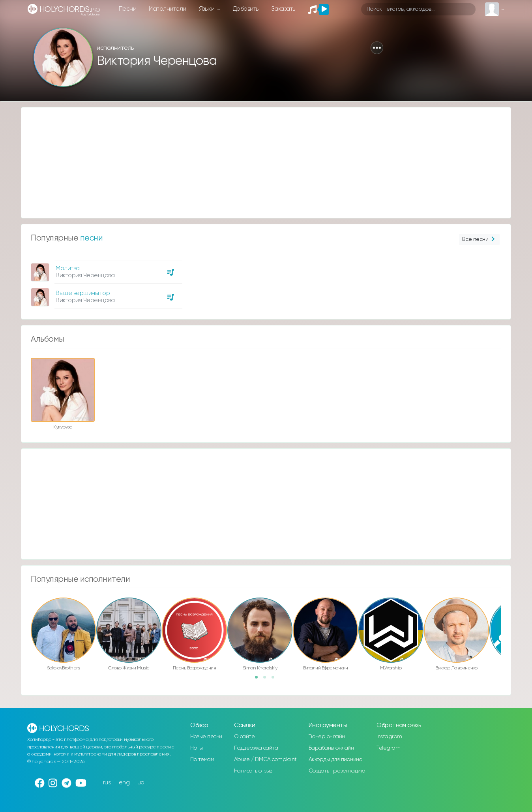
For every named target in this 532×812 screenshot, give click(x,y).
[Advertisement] (258, 163)
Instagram (389, 737)
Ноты (196, 748)
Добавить (246, 9)
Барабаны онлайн (331, 748)
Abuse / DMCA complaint (265, 759)
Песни (128, 9)
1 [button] (259, 680)
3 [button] (275, 680)
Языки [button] (207, 9)
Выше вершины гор (83, 293)
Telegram (388, 748)
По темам (202, 759)
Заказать (283, 9)
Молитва (68, 268)
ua (141, 783)
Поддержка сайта (256, 748)
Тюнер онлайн (327, 737)
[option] (105, 282)
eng (124, 783)
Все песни (479, 240)
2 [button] (267, 680)
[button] (377, 48)
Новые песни (206, 737)
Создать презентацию (337, 771)
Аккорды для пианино (335, 759)
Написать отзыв (253, 771)
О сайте (244, 737)
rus (107, 783)
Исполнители (168, 9)
